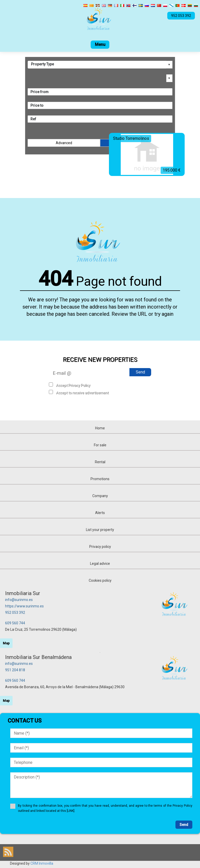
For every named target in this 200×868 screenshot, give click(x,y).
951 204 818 (15, 670)
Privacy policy (100, 547)
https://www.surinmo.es (24, 606)
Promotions (100, 479)
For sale (100, 445)
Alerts (100, 513)
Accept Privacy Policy (73, 385)
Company (100, 496)
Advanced (64, 143)
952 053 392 (15, 613)
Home (100, 428)
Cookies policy (100, 580)
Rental (100, 462)
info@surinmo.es (19, 600)
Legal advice (100, 564)
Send (140, 372)
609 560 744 (15, 623)
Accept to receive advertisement (82, 393)
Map (6, 643)
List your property (100, 530)
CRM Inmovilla (42, 863)
